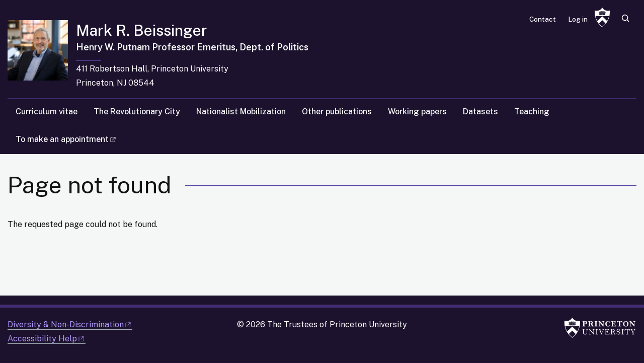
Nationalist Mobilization (241, 112)
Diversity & (70, 324)
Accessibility (47, 339)
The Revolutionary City (137, 112)
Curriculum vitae (47, 112)
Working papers (417, 112)
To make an (66, 139)
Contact (543, 19)
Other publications (337, 112)
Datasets (480, 112)
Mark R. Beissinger (142, 30)
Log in (578, 19)
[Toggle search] (625, 18)
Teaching (532, 112)
